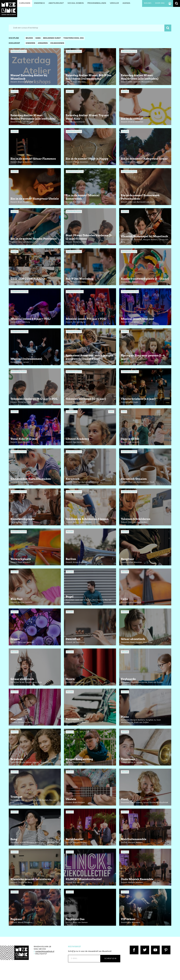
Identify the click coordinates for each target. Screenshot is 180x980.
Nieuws (148, 3)
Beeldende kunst (52, 38)
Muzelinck (9, 9)
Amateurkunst (56, 3)
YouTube (155, 947)
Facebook (134, 947)
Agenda (126, 3)
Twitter (144, 947)
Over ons (160, 3)
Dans (38, 38)
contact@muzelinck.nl (45, 952)
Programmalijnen (97, 3)
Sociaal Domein (76, 3)
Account (170, 3)
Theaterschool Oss (74, 38)
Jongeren (43, 43)
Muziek (29, 38)
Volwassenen (57, 43)
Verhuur (114, 3)
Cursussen (25, 3)
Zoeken (177, 3)
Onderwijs (39, 3)
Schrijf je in (110, 959)
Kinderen (30, 43)
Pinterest (166, 947)
